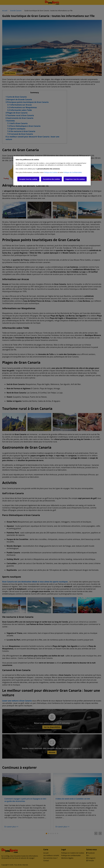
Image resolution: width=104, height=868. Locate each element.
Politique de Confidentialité (73, 172)
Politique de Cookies (51, 172)
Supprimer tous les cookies (75, 179)
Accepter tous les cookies (28, 179)
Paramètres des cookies (51, 179)
